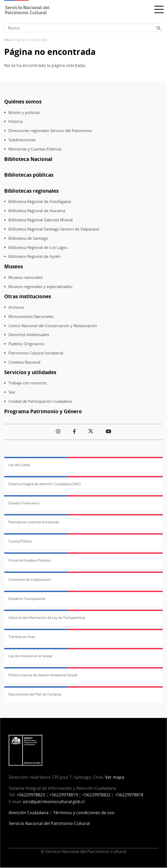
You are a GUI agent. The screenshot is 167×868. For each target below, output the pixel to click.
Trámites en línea (22, 637)
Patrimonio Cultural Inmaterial (36, 353)
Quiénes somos (23, 101)
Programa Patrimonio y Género (43, 411)
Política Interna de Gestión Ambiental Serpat (43, 675)
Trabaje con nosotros (27, 383)
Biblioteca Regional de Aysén (34, 256)
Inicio (8, 40)
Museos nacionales (26, 277)
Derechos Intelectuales (29, 335)
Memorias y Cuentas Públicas (35, 149)
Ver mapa (115, 777)
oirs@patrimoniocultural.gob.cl (54, 802)
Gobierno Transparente (27, 599)
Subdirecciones (22, 140)
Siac (12, 392)
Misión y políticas (24, 113)
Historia (15, 121)
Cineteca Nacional (24, 362)
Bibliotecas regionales (31, 191)
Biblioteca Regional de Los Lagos (38, 247)
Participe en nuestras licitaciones (34, 522)
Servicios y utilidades (30, 372)
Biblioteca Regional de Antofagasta (40, 202)
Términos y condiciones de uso (84, 813)
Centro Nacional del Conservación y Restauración (53, 326)
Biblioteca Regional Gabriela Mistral (41, 220)
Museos (14, 266)
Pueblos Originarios (26, 344)
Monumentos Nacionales (31, 317)
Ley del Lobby (19, 465)
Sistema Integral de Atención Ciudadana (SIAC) (45, 484)
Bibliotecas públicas (29, 175)
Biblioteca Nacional (28, 159)
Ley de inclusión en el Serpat (30, 656)
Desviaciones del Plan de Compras (35, 694)
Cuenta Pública (20, 541)
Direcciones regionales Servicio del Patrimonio (50, 131)
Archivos (16, 307)
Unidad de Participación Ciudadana (40, 401)
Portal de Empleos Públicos (30, 560)
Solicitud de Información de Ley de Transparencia (47, 618)
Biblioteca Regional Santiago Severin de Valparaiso (54, 229)
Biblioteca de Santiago (28, 238)
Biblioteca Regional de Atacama (37, 211)
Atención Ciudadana (29, 813)
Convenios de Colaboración (30, 579)
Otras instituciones (28, 296)
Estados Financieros (24, 503)
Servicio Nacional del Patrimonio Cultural (49, 823)
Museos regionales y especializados (40, 287)
